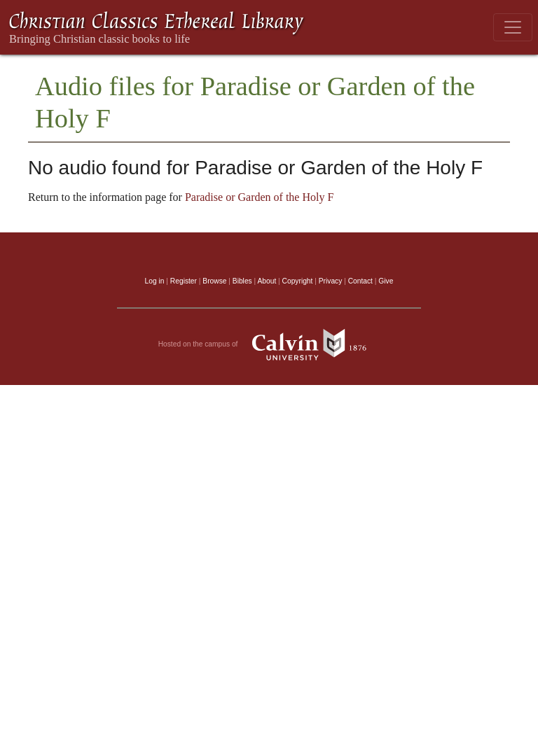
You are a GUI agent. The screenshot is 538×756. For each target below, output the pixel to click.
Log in (155, 281)
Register (184, 281)
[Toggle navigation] (513, 27)
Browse (214, 281)
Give (386, 281)
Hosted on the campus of (269, 344)
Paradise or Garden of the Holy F (259, 197)
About (267, 281)
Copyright (298, 281)
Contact (360, 281)
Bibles (242, 281)
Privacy (331, 281)
